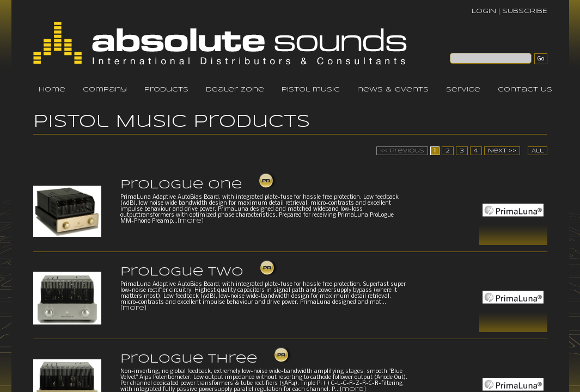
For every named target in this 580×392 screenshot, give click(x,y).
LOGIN (484, 11)
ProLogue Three (189, 359)
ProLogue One (181, 185)
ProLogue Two (182, 272)
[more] (191, 221)
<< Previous (402, 151)
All (538, 151)
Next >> (502, 151)
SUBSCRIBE (525, 11)
